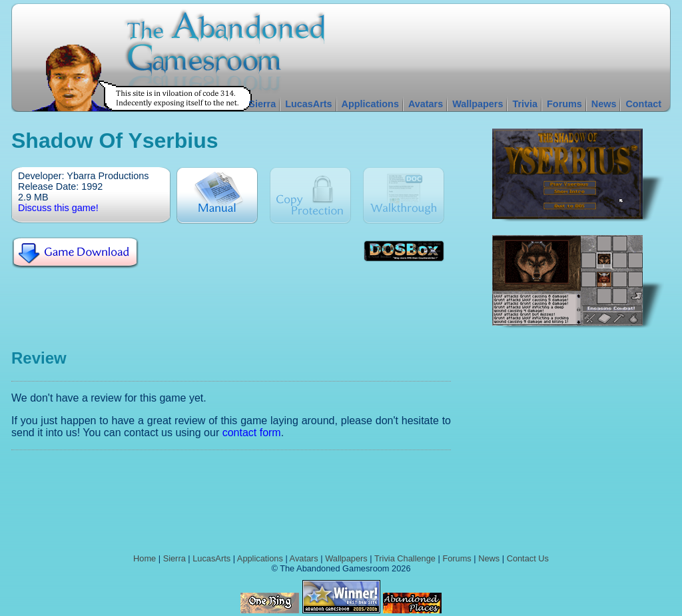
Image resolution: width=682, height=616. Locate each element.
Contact (643, 104)
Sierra (262, 104)
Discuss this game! (58, 208)
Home (145, 558)
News (604, 104)
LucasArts (308, 104)
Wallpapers (478, 104)
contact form (252, 433)
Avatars (426, 104)
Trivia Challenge (405, 558)
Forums (564, 104)
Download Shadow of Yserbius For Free (75, 253)
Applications (370, 104)
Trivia (525, 104)
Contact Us (528, 558)
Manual (217, 195)
